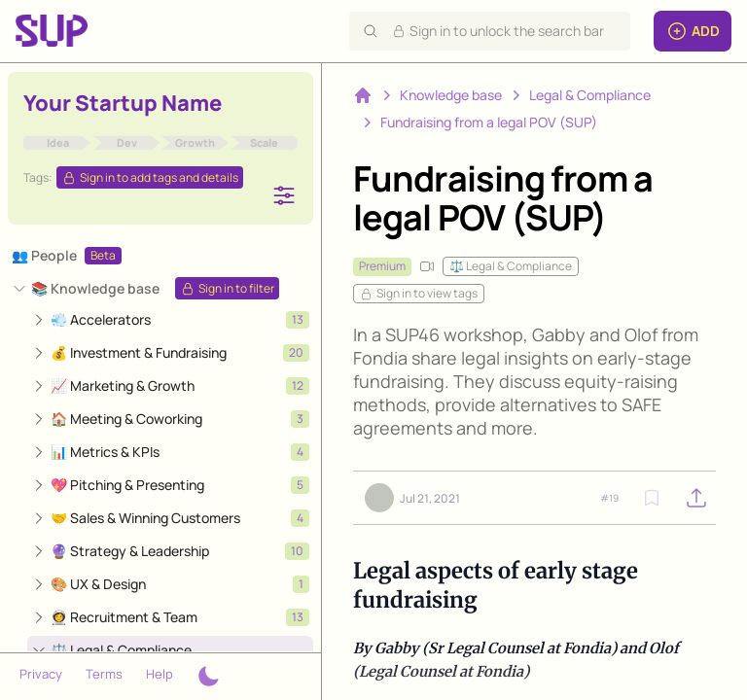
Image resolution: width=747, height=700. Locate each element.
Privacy (41, 674)
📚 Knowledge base (95, 288)
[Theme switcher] (208, 677)
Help (160, 674)
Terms (104, 674)
